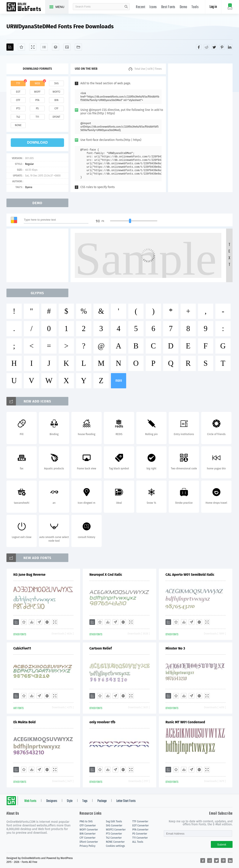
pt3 (18, 108)
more (119, 381)
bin (56, 100)
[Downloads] (32, 622)
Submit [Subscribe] (222, 845)
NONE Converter (115, 842)
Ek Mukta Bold (25, 722)
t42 (18, 117)
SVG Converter (114, 826)
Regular (29, 164)
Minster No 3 (175, 648)
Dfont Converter (89, 842)
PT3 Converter (114, 834)
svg (56, 83)
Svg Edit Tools (114, 821)
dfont (56, 117)
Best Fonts (168, 7)
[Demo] (33, 47)
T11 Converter (140, 838)
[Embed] (47, 622)
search (126, 7)
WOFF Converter (89, 830)
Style (70, 801)
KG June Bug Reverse (29, 575)
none (18, 125)
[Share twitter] (214, 47)
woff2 (57, 92)
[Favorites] (21, 47)
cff (56, 108)
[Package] (56, 47)
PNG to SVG (86, 821)
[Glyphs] (44, 47)
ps (37, 108)
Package (102, 801)
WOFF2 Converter (116, 830)
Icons (153, 7)
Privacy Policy (87, 846)
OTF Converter (88, 826)
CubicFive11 (22, 648)
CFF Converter (87, 838)
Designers (52, 801)
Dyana (29, 187)
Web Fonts (30, 801)
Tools (195, 7)
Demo (183, 7)
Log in (213, 7)
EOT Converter (141, 826)
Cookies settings (115, 846)
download (37, 142)
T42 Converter (114, 838)
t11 (37, 117)
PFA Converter (140, 830)
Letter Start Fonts (126, 801)
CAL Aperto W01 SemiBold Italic (190, 575)
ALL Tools (138, 842)
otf (18, 100)
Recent (140, 7)
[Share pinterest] (222, 47)
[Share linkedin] (230, 47)
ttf (18, 83)
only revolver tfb (102, 722)
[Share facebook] (199, 47)
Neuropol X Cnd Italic (106, 575)
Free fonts (26, 7)
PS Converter (140, 834)
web (37, 83)
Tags (85, 801)
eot (18, 92)
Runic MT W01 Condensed (185, 722)
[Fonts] (78, 47)
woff (37, 92)
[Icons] (67, 47)
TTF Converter (140, 821)
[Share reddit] (207, 47)
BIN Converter (88, 834)
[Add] (10, 47)
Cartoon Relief (101, 648)
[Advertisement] (200, 128)
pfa (37, 100)
